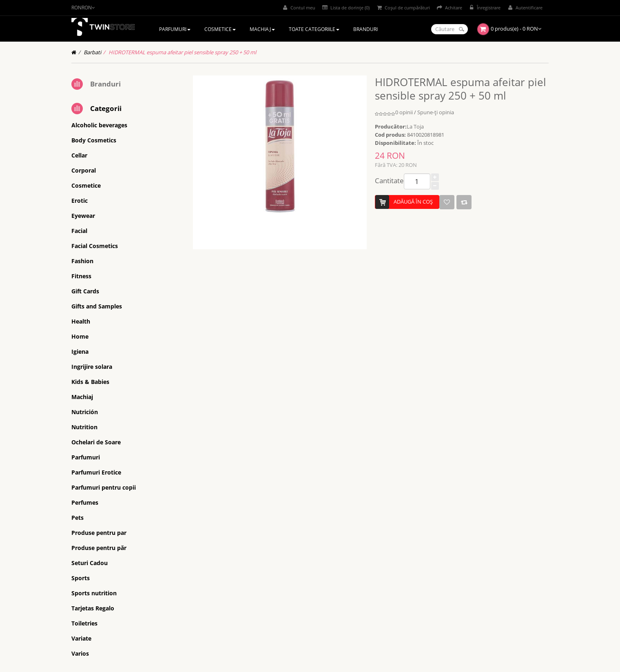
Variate (81, 638)
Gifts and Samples (97, 306)
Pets (77, 518)
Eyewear (83, 216)
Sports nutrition (94, 593)
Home (80, 336)
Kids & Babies (90, 382)
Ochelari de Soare (96, 442)
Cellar (79, 155)
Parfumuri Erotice (96, 472)
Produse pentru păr (99, 548)
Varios (80, 653)
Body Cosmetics (94, 140)
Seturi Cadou (90, 563)
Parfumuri (86, 457)
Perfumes (85, 502)
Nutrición (85, 412)
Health (81, 321)
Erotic (80, 201)
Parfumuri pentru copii (104, 487)
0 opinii (404, 112)
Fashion (82, 261)
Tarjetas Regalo (93, 608)
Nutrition (84, 427)
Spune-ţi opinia (436, 112)
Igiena (80, 352)
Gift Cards (85, 291)
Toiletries (84, 623)
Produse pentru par (99, 533)
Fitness (81, 276)
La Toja (415, 126)
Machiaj (82, 397)
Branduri (105, 84)
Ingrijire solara (92, 367)
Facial (79, 231)
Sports (81, 578)
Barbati (92, 52)
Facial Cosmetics (95, 246)
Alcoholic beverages (99, 125)
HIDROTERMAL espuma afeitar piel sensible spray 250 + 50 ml (182, 52)
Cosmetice (86, 185)
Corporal (84, 170)
